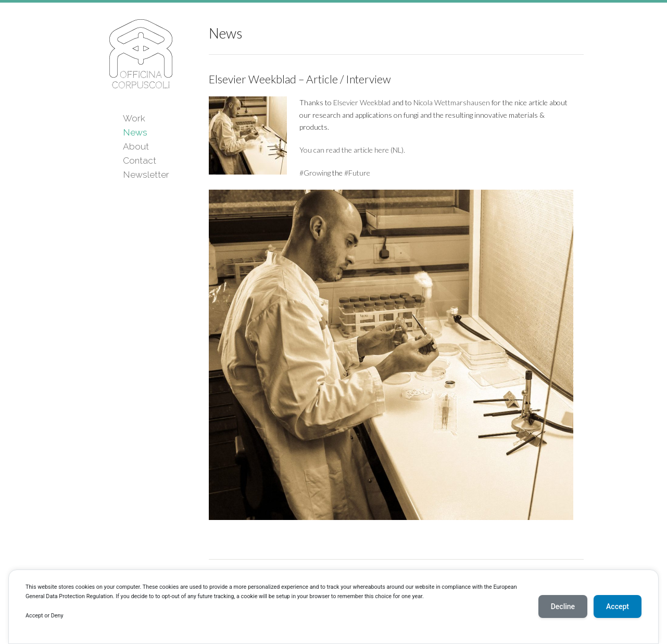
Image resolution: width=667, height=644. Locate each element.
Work (134, 118)
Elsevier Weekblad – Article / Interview (300, 79)
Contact (140, 160)
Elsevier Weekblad (363, 102)
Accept (618, 606)
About (136, 146)
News (135, 132)
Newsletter (146, 175)
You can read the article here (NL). (352, 150)
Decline (563, 606)
